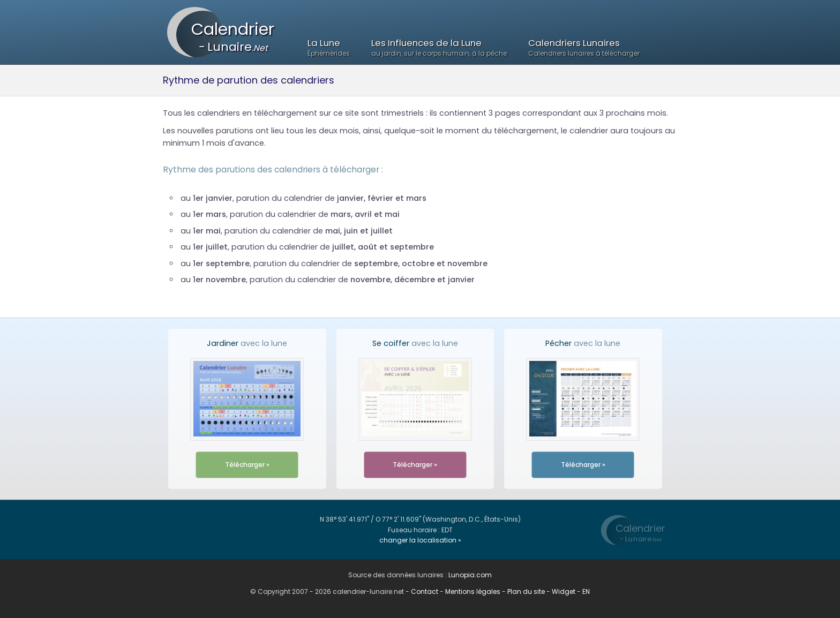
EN (586, 591)
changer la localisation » (420, 540)
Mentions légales (473, 591)
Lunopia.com (470, 575)
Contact (425, 591)
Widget (564, 591)
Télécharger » (247, 465)
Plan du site (526, 591)
